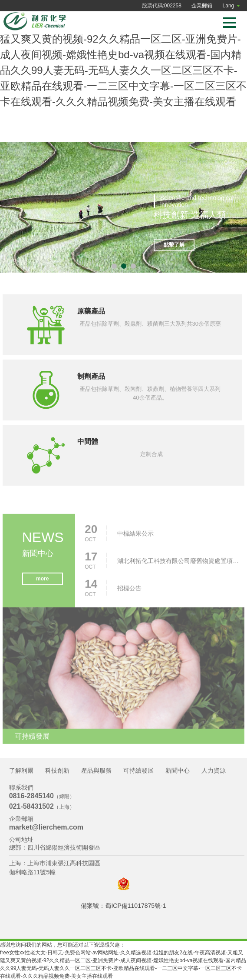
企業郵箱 (202, 6)
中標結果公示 (135, 535)
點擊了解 (174, 245)
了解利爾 (21, 770)
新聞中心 (178, 770)
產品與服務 (96, 770)
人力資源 (214, 770)
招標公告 (129, 590)
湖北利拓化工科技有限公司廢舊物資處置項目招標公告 (180, 562)
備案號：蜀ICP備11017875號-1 (123, 906)
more (43, 580)
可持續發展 (138, 770)
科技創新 (57, 770)
